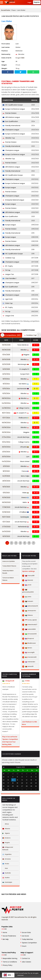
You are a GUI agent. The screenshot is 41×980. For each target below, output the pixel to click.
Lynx (28, 457)
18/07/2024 (6, 413)
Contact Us (26, 958)
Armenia (7, 859)
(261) (11, 335)
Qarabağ (25, 517)
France (25, 471)
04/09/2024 (6, 403)
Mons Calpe (25, 476)
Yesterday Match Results (8, 572)
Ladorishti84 (29, 629)
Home (5, 932)
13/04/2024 (6, 442)
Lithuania (24, 447)
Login (30, 2)
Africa (6, 824)
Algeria (6, 833)
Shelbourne (24, 418)
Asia (5, 868)
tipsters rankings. (29, 571)
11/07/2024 (6, 418)
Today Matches (27, 939)
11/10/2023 (6, 493)
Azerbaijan (7, 882)
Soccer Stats (26, 932)
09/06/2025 (6, 345)
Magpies (25, 355)
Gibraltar (25, 350)
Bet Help (6, 939)
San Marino (24, 384)
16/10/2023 (6, 487)
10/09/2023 (6, 497)
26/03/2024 (6, 447)
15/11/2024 (6, 384)
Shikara (27, 615)
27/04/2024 (6, 437)
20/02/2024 (6, 457)
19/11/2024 (6, 379)
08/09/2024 (6, 398)
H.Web (26, 681)
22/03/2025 (6, 364)
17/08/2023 (6, 507)
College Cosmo (23, 408)
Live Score (25, 936)
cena (27, 597)
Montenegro (23, 364)
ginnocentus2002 (28, 591)
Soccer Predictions (9, 936)
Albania (6, 829)
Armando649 (29, 634)
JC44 (27, 585)
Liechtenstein (23, 389)
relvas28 (28, 666)
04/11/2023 (6, 476)
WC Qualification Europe (13, 105)
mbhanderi (29, 662)
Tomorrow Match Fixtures (8, 579)
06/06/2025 (6, 350)
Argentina (7, 854)
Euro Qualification (10, 121)
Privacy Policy (8, 965)
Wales (26, 493)
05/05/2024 (6, 432)
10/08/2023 (6, 512)
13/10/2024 (6, 389)
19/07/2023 (6, 517)
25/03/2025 (6, 359)
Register (37, 2)
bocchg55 (28, 652)
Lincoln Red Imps (23, 437)
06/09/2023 (6, 502)
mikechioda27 (30, 625)
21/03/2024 (6, 452)
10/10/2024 (6, 393)
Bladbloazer (29, 643)
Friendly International (11, 126)
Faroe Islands (23, 345)
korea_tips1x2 (29, 620)
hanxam (28, 601)
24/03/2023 (6, 531)
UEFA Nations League (11, 117)
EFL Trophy (8, 266)
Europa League (9, 188)
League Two (8, 274)
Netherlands (23, 527)
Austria (6, 878)
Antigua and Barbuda (8, 848)
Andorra (6, 838)
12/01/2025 (6, 369)
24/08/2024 (6, 408)
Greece (25, 497)
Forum (24, 946)
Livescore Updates (9, 561)
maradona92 (29, 657)
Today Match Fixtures (9, 566)
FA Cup (6, 270)
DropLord (28, 639)
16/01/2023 (6, 536)
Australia (7, 873)
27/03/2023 (6, 527)
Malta (26, 502)
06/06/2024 (6, 423)
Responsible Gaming (10, 958)
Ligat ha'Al (8, 299)
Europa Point (25, 374)
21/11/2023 (6, 466)
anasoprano (29, 611)
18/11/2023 (6, 471)
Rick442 (28, 580)
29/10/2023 (6, 481)
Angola (6, 843)
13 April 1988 (20, 58)
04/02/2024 (6, 461)
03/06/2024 (6, 427)
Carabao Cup (9, 258)
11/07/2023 (6, 522)
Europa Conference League (14, 109)
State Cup (8, 303)
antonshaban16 (30, 606)
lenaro (27, 648)
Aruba (6, 864)
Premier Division (10, 113)
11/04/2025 (6, 355)
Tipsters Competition (29, 943)
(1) (32, 335)
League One (8, 316)
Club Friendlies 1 (9, 278)
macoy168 (28, 576)
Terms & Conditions (10, 962)
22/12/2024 (6, 374)
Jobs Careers (26, 962)
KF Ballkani (24, 512)
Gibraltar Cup (9, 138)
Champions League (11, 130)
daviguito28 (8, 681)
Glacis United (25, 461)
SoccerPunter (6, 10)
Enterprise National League (13, 200)
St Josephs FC (24, 369)
